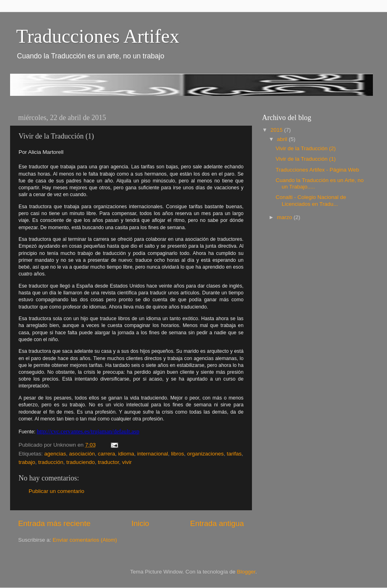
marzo (285, 217)
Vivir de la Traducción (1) (306, 159)
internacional (153, 454)
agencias (55, 454)
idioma (126, 454)
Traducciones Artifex (98, 36)
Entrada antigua (217, 523)
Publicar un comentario (56, 491)
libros (177, 454)
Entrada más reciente (54, 523)
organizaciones (205, 454)
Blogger (246, 572)
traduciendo (81, 462)
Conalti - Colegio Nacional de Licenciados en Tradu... (311, 200)
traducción (51, 462)
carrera (107, 454)
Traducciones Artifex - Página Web (317, 170)
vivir (127, 462)
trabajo (27, 462)
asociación (82, 454)
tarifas (234, 454)
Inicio (140, 523)
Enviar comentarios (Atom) (85, 540)
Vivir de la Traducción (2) (306, 148)
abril (283, 139)
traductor (109, 462)
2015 (277, 130)
